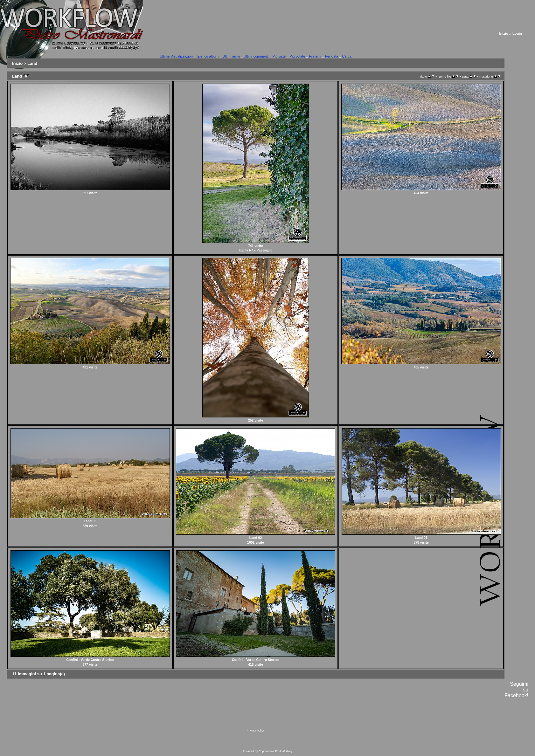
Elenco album (208, 56)
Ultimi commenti (256, 56)
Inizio (504, 33)
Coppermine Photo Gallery (275, 751)
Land (32, 63)
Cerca (347, 56)
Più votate (297, 56)
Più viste (279, 56)
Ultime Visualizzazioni (177, 56)
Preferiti (315, 56)
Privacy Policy (255, 731)
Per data (332, 56)
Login (517, 33)
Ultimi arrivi (231, 56)
